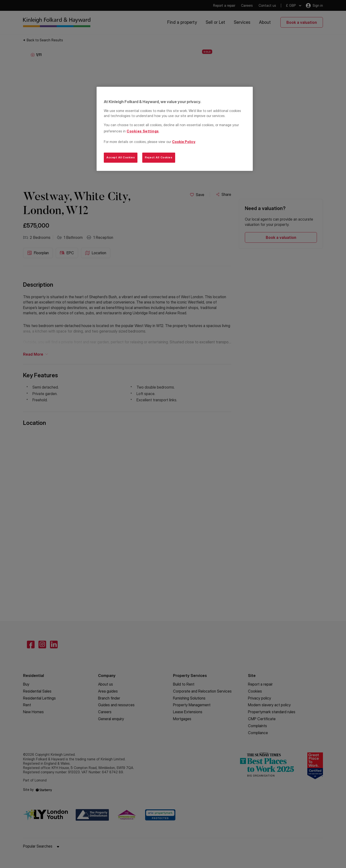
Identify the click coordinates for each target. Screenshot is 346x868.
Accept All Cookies (121, 157)
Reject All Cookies (159, 157)
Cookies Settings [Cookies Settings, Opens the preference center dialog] (143, 131)
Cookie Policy (184, 142)
